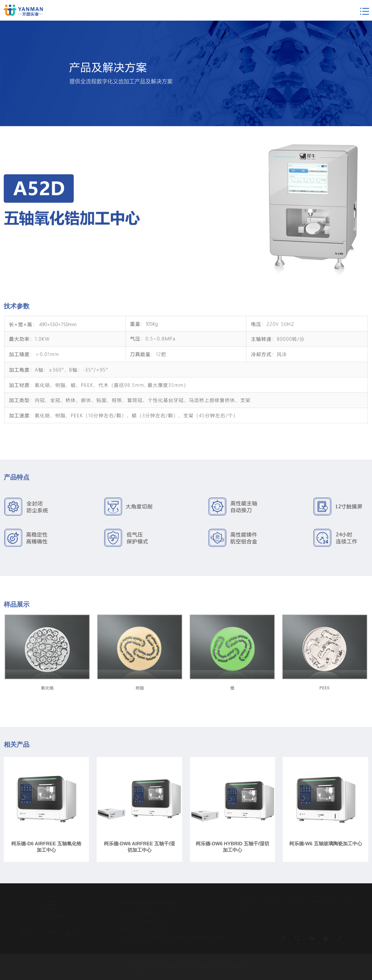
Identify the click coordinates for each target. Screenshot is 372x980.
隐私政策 (297, 902)
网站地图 (275, 902)
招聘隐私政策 (323, 902)
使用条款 (252, 902)
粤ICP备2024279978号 (228, 967)
